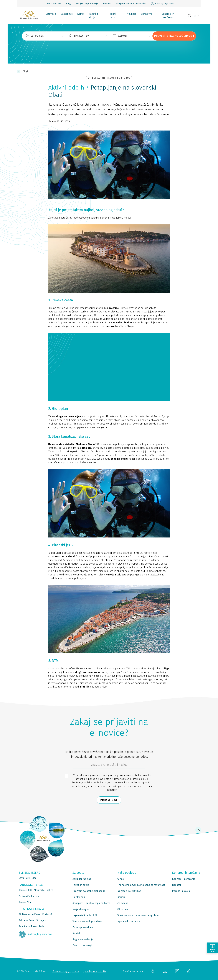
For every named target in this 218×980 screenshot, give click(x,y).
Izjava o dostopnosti (129, 921)
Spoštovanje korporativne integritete (138, 915)
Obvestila (123, 909)
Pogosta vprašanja (83, 939)
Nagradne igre (81, 909)
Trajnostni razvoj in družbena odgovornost (141, 885)
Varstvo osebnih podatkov (87, 921)
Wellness (131, 14)
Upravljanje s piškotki (94, 971)
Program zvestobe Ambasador (131, 4)
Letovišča (51, 14)
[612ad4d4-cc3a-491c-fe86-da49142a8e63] (109, 765)
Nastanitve (67, 14)
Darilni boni (79, 897)
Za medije (123, 903)
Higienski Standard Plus (86, 915)
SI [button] (195, 16)
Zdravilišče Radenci (29, 896)
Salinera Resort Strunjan (32, 920)
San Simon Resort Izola (31, 926)
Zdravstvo (146, 14)
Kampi (81, 14)
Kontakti (107, 4)
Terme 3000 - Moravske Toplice (36, 890)
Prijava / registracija (163, 4)
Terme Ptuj (25, 902)
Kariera (121, 897)
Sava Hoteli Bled (28, 878)
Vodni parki (113, 16)
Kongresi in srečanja (168, 16)
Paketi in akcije (94, 16)
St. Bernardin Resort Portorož (35, 914)
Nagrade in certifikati (129, 891)
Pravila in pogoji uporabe (66, 971)
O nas (121, 879)
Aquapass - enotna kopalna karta (91, 903)
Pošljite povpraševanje (87, 4)
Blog (68, 4)
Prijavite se (109, 800)
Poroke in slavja (181, 891)
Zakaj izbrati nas (53, 4)
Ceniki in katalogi (82, 945)
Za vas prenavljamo (83, 927)
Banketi (176, 885)
